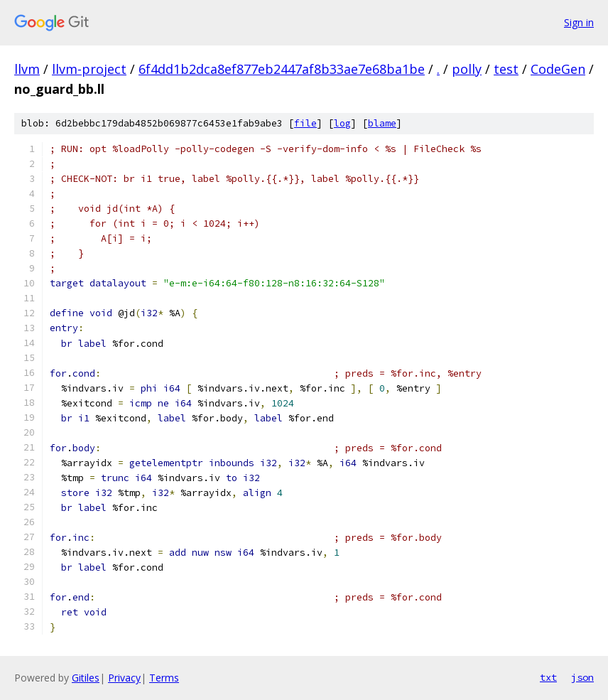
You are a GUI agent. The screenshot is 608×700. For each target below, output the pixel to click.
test (506, 69)
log (342, 123)
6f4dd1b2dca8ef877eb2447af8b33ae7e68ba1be (282, 69)
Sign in (579, 22)
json (582, 677)
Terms (164, 678)
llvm (27, 69)
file (305, 123)
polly (467, 69)
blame (382, 123)
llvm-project (89, 69)
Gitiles (86, 678)
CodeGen (558, 69)
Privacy (124, 678)
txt (548, 677)
